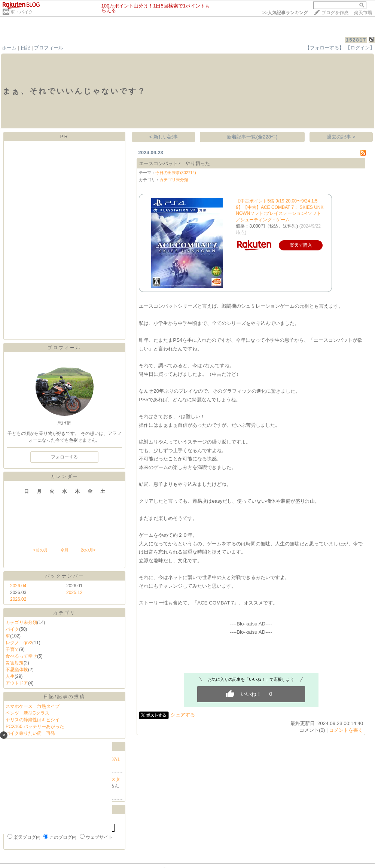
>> (285, 13)
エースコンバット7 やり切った (174, 163)
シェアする (183, 715)
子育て (12, 649)
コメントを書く (346, 730)
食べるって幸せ (21, 656)
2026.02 (18, 599)
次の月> (88, 550)
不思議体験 (17, 670)
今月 (64, 550)
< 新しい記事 (164, 137)
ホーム (9, 48)
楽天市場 (363, 13)
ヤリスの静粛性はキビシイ (33, 720)
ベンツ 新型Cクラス (28, 713)
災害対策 (15, 663)
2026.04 (18, 586)
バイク (12, 629)
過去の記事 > (341, 137)
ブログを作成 (335, 13)
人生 (10, 676)
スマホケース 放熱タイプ (33, 706)
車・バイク (22, 12)
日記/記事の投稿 (64, 697)
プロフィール (49, 48)
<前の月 (40, 550)
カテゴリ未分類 (21, 622)
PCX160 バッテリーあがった (35, 727)
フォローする (64, 457)
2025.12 (74, 593)
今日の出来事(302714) (176, 173)
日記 (25, 48)
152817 (356, 40)
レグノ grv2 (19, 643)
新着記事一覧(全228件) (252, 137)
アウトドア (17, 683)
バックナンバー (65, 576)
